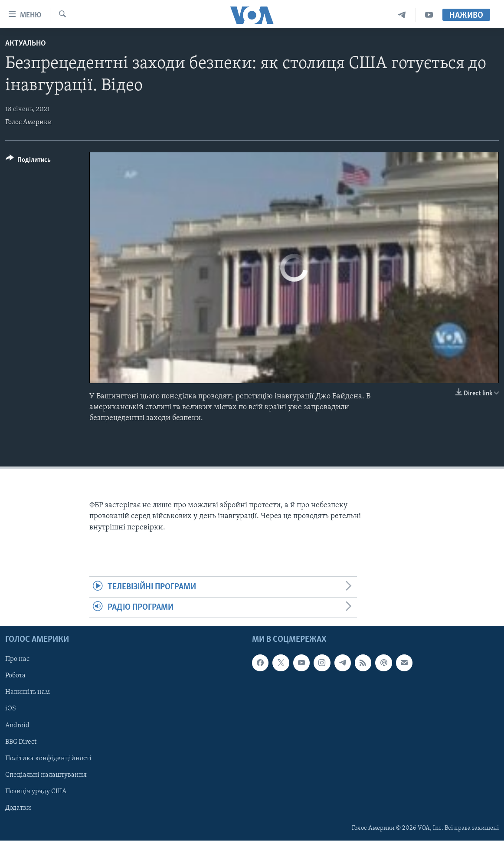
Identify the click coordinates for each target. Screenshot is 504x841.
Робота (15, 676)
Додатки (18, 808)
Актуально (26, 44)
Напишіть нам (28, 693)
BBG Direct (21, 742)
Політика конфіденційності (48, 759)
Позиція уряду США (36, 792)
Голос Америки (29, 122)
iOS (11, 709)
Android (17, 726)
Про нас (17, 660)
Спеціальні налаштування (46, 775)
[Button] (28, 161)
